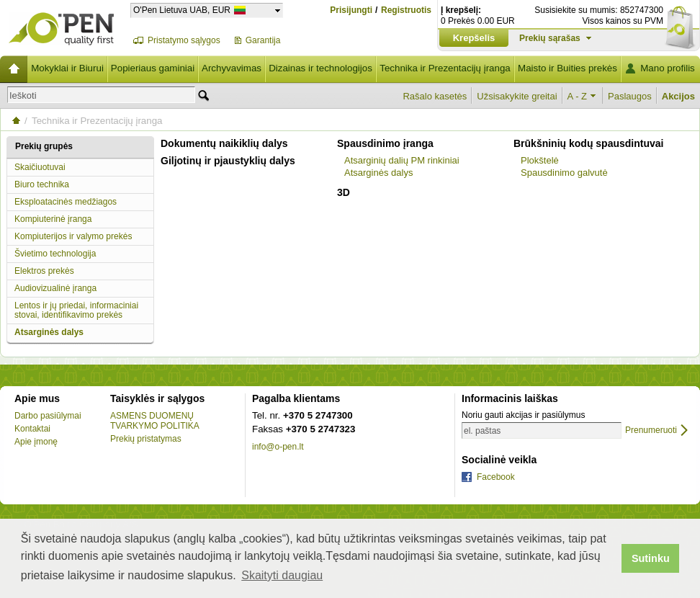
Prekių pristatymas (146, 439)
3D (344, 192)
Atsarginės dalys (49, 332)
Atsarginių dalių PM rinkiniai (402, 160)
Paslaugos (630, 96)
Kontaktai (32, 429)
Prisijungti (351, 10)
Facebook (496, 477)
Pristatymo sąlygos (184, 40)
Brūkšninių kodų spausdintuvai (588, 143)
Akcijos (678, 96)
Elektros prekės (44, 271)
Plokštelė (540, 160)
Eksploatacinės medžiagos (66, 202)
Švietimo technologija (55, 254)
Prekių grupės (44, 146)
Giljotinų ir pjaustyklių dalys (228, 161)
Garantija (263, 40)
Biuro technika (42, 184)
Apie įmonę (36, 442)
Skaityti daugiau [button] (282, 575)
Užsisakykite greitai (517, 96)
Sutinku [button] (651, 558)
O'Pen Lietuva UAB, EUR (182, 10)
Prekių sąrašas (550, 38)
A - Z (577, 96)
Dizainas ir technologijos (320, 68)
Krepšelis (474, 38)
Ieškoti (23, 95)
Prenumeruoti (651, 430)
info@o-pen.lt (278, 447)
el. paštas (482, 431)
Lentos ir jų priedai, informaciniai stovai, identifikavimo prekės (76, 310)
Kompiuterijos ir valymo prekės (73, 236)
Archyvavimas (232, 68)
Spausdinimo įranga (385, 143)
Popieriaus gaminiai (153, 68)
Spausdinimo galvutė (564, 173)
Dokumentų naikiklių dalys (224, 143)
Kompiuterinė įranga (53, 219)
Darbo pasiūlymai (48, 416)
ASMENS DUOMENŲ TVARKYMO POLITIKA (155, 421)
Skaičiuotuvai (40, 167)
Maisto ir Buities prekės (567, 68)
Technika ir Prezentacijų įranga (445, 68)
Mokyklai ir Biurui (67, 68)
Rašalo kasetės (435, 96)
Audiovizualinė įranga (55, 288)
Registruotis (406, 10)
